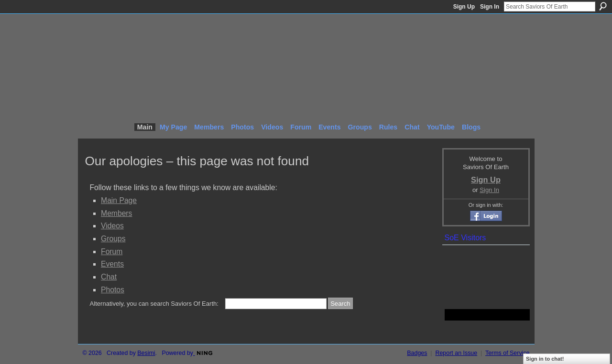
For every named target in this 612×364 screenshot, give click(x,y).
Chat (109, 277)
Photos (113, 290)
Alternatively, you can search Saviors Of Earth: (154, 304)
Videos (112, 226)
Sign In (490, 7)
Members (116, 213)
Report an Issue (456, 353)
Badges (417, 353)
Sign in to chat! (545, 359)
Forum (112, 252)
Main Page (119, 200)
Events (112, 264)
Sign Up (464, 7)
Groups (113, 239)
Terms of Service (508, 353)
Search (603, 6)
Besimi (146, 353)
